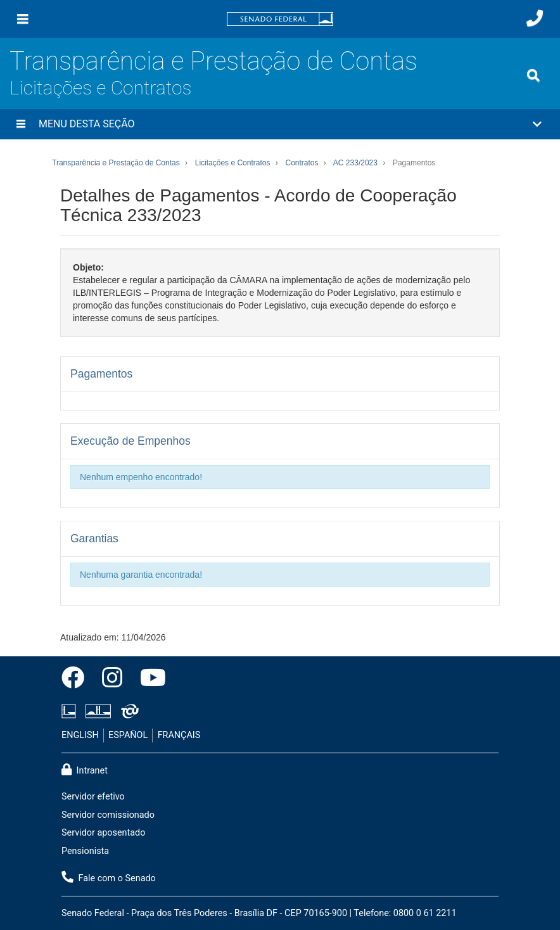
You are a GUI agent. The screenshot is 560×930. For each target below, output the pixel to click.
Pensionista (85, 851)
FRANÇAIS (179, 735)
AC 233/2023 (355, 163)
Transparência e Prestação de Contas (213, 61)
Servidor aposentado (103, 833)
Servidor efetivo (93, 797)
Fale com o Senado (109, 877)
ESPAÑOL (128, 735)
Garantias (94, 538)
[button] (280, 124)
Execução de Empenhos (130, 441)
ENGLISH (80, 735)
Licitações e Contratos (100, 88)
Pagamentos (101, 374)
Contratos (302, 163)
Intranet (85, 770)
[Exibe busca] (533, 75)
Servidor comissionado (108, 815)
